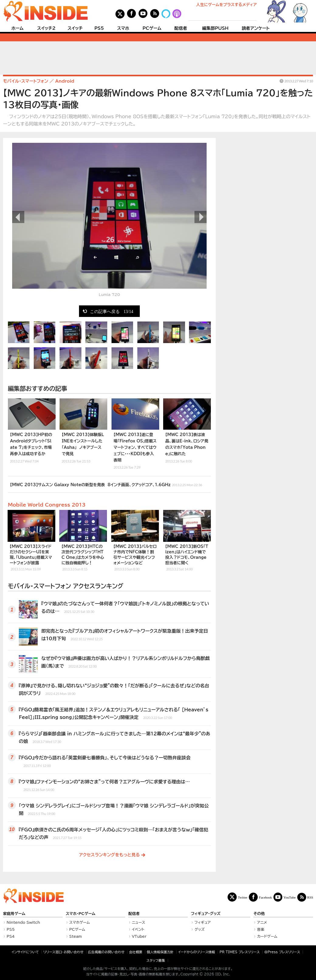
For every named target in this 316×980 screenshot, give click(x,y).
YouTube (290, 897)
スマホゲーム (80, 922)
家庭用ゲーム (14, 914)
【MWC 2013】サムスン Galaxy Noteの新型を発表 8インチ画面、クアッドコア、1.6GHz (106, 484)
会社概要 (136, 952)
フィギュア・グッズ (206, 914)
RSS (310, 897)
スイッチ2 (46, 28)
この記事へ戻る (112, 311)
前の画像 (18, 217)
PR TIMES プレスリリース (239, 952)
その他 (259, 914)
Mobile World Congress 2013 (47, 505)
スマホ (123, 28)
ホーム (17, 28)
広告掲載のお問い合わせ (106, 952)
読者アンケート (256, 28)
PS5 (99, 28)
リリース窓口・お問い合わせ (64, 952)
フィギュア (203, 922)
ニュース (139, 922)
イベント (138, 929)
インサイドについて (25, 952)
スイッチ (75, 28)
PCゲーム (152, 28)
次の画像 (201, 217)
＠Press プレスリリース (282, 952)
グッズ (200, 929)
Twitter (243, 897)
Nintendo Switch (23, 922)
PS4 (11, 936)
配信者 (181, 28)
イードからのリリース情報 (197, 952)
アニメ (262, 922)
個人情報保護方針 (160, 952)
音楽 (261, 929)
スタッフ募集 (156, 960)
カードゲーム (267, 936)
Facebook (265, 897)
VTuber (139, 936)
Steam (76, 936)
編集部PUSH (215, 28)
